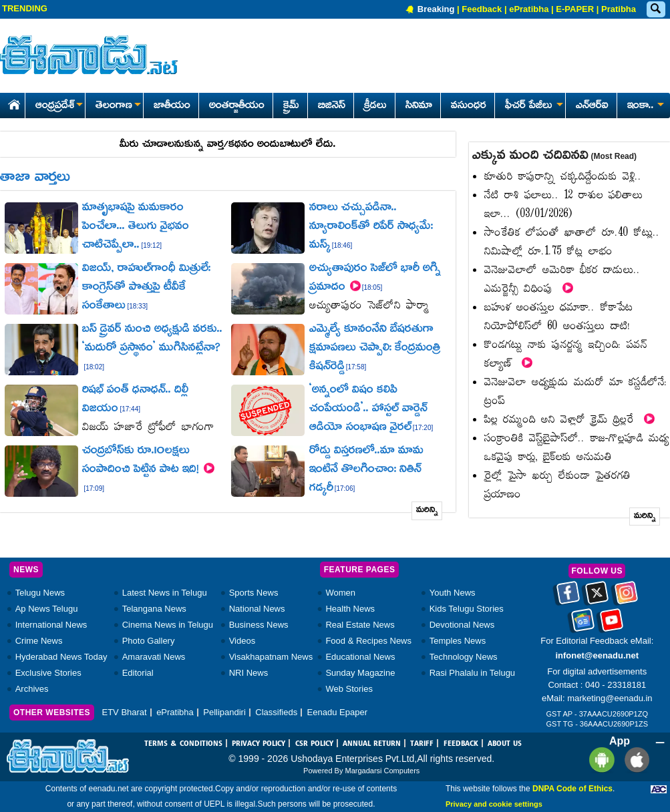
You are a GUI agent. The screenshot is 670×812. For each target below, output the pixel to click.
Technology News (464, 657)
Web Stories (349, 689)
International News (51, 625)
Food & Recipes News (368, 641)
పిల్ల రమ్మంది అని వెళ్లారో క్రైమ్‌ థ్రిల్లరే (569, 420)
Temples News (458, 641)
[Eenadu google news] (583, 625)
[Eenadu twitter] (597, 598)
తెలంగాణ (118, 106)
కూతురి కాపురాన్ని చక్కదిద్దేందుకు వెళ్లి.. (563, 177)
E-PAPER (575, 9)
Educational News (360, 657)
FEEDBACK (461, 744)
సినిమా (419, 106)
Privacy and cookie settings (494, 804)
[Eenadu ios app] (634, 760)
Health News (350, 609)
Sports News (254, 593)
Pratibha (619, 9)
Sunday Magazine (360, 673)
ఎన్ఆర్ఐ (592, 106)
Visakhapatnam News (271, 657)
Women (340, 593)
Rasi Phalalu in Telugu (472, 673)
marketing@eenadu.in (610, 698)
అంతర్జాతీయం (237, 106)
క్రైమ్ (291, 106)
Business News (259, 625)
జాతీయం (172, 106)
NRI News (249, 673)
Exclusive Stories (48, 673)
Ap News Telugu (47, 609)
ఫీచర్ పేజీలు (533, 106)
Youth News (453, 593)
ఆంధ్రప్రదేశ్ (59, 106)
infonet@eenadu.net (597, 655)
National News (257, 609)
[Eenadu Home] (12, 103)
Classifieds (276, 712)
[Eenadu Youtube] (612, 625)
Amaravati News (154, 657)
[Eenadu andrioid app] (600, 760)
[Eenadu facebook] (568, 598)
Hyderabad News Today (61, 657)
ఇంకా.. (645, 106)
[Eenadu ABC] (659, 789)
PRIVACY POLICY (259, 744)
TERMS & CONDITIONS (183, 744)
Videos (242, 641)
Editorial (138, 673)
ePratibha (529, 9)
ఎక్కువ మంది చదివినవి (554, 156)
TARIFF (422, 744)
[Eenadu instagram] (626, 598)
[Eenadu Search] (655, 10)
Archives (32, 689)
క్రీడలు (375, 106)
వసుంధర (469, 106)
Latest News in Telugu (165, 593)
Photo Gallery (149, 641)
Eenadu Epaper (337, 712)
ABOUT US (505, 744)
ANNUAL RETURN (372, 744)
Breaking (436, 9)
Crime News (39, 641)
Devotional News (462, 625)
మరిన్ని (427, 511)
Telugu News (40, 593)
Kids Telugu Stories (467, 609)
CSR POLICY (314, 744)
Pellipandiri (224, 712)
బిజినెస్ (332, 106)
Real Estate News (360, 625)
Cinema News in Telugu (168, 625)
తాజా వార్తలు (35, 178)
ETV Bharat (124, 712)
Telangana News (154, 609)
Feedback (482, 9)
